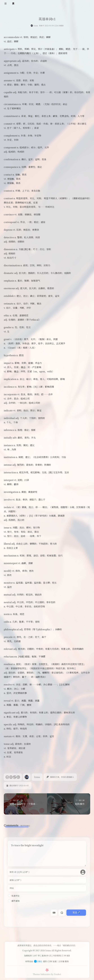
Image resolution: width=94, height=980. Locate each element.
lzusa (36, 26)
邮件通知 (14, 901)
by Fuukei (56, 973)
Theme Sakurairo (42, 973)
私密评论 (14, 896)
